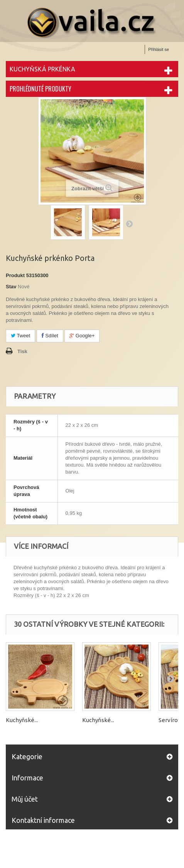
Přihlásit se (159, 49)
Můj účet (25, 799)
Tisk (22, 351)
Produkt (15, 275)
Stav (11, 287)
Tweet (20, 336)
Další (129, 223)
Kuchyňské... (22, 720)
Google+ (82, 336)
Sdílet (50, 336)
